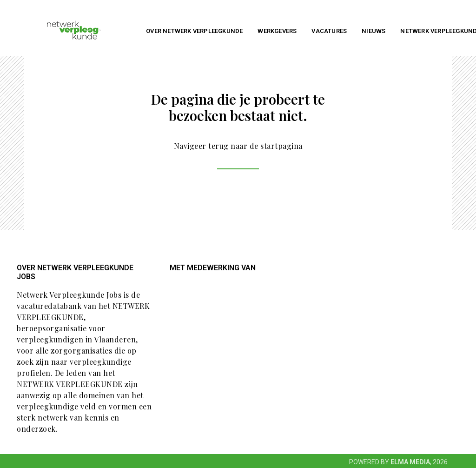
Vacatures (329, 31)
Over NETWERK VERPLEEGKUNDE (194, 31)
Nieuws (374, 31)
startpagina (281, 146)
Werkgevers (277, 31)
